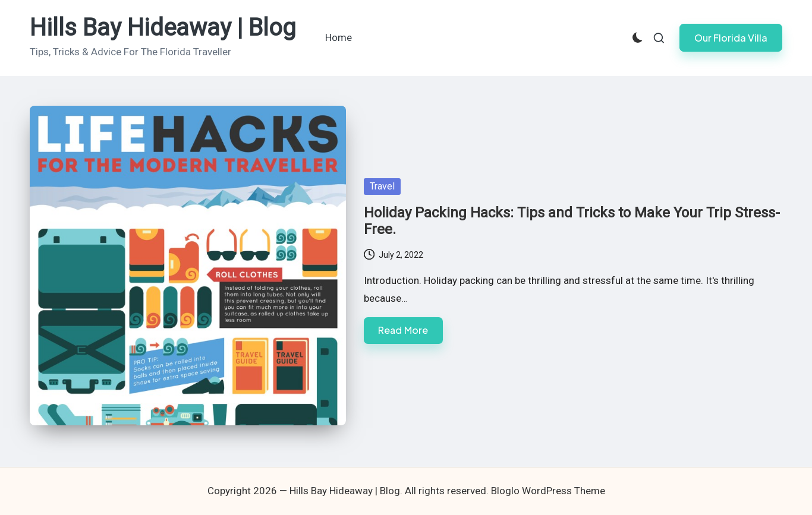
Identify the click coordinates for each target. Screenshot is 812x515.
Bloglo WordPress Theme (548, 491)
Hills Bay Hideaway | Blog (163, 28)
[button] (731, 38)
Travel (382, 186)
